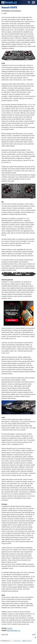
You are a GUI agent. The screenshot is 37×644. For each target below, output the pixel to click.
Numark (10, 628)
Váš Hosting (29, 641)
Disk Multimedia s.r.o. (14, 630)
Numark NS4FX (9, 7)
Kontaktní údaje (17, 641)
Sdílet (34, 635)
